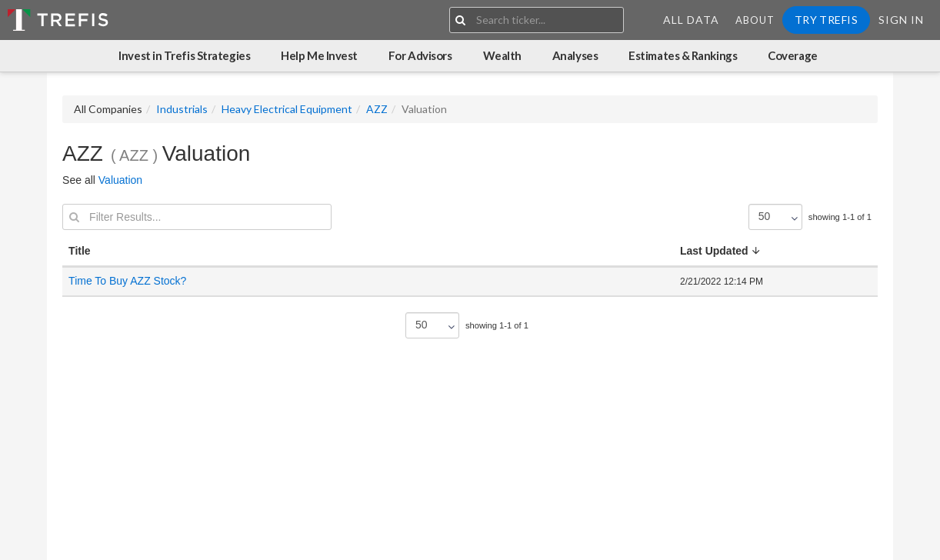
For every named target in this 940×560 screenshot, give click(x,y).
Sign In (901, 20)
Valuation (120, 180)
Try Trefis (826, 20)
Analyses (575, 55)
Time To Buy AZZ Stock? (127, 281)
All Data (691, 20)
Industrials (182, 109)
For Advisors (420, 55)
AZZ (377, 109)
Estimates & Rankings (683, 55)
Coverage (792, 55)
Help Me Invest (319, 55)
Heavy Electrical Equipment (287, 109)
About (755, 20)
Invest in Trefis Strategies (184, 55)
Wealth (502, 55)
